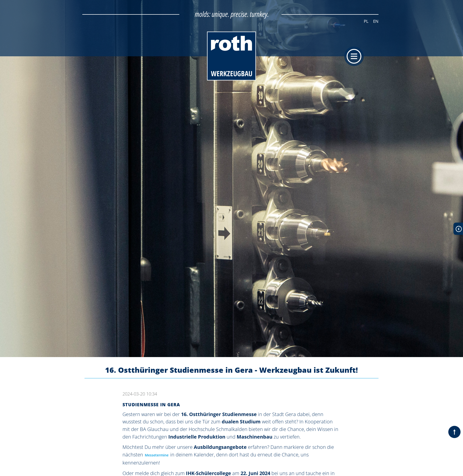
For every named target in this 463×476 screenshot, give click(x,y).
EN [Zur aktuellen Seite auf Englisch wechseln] (376, 21)
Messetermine (157, 455)
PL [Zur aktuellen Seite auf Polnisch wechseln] (366, 21)
